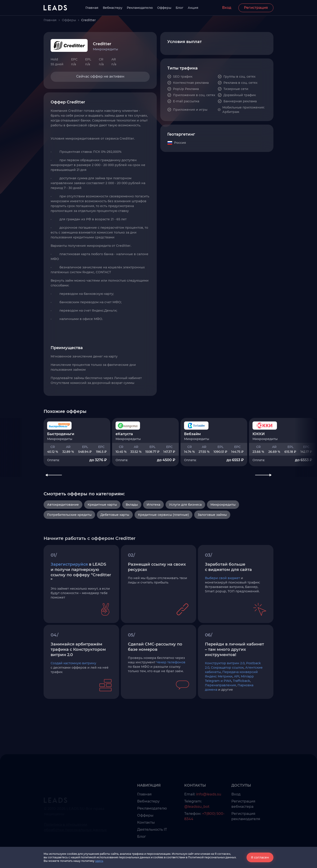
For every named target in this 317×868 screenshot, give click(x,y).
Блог (180, 8)
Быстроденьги (61, 452)
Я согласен (260, 857)
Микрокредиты (223, 528)
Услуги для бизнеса (185, 528)
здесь (99, 861)
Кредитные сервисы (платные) (163, 538)
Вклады (132, 528)
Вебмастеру (113, 8)
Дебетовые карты (115, 538)
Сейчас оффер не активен (100, 76)
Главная (92, 8)
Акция (193, 8)
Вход (227, 8)
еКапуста (124, 452)
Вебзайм (192, 452)
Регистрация (256, 8)
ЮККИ (259, 452)
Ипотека (153, 528)
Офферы (164, 8)
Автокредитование (63, 528)
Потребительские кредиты (69, 538)
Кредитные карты (102, 528)
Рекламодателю (140, 8)
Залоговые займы (212, 538)
